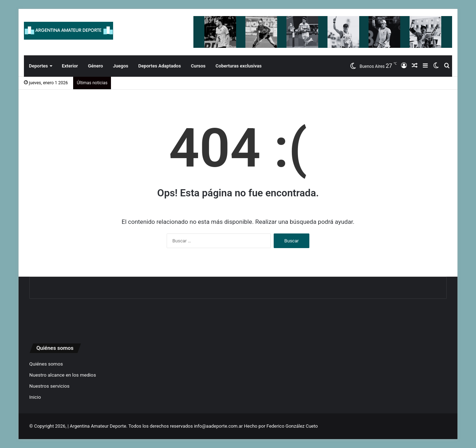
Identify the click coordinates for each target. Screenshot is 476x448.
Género (96, 66)
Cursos (198, 66)
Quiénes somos (46, 364)
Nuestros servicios (49, 386)
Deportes (38, 66)
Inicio (35, 397)
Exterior (70, 66)
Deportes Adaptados (159, 66)
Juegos (121, 66)
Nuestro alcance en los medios (63, 375)
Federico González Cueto (292, 426)
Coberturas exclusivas (239, 66)
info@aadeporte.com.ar (219, 426)
